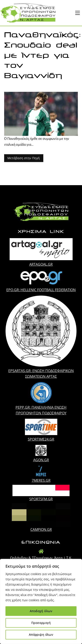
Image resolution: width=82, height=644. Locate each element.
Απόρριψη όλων (41, 635)
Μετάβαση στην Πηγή (24, 158)
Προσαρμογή (41, 623)
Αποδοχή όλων (41, 611)
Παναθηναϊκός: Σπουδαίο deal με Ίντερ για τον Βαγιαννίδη (43, 55)
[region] (41, 601)
